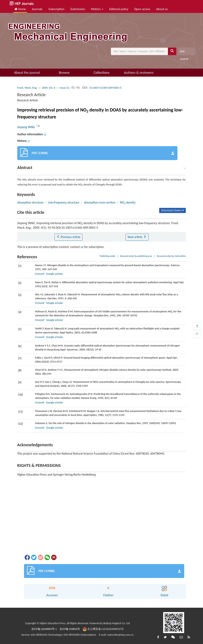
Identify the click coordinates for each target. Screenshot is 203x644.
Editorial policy (119, 9)
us (82, 247)
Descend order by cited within (171, 256)
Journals (37, 9)
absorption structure (30, 202)
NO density (128, 202)
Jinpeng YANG (26, 127)
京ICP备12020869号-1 (44, 629)
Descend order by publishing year (136, 256)
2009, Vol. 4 (48, 88)
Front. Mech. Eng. (27, 88)
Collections (101, 73)
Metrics (97, 9)
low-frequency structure (64, 202)
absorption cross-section (100, 202)
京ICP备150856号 (70, 629)
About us (162, 9)
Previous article (68, 237)
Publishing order (107, 256)
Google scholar (55, 274)
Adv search (184, 52)
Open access (142, 9)
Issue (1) (65, 88)
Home (20, 9)
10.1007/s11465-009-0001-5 (105, 88)
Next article (137, 237)
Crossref (40, 274)
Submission (78, 9)
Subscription (56, 9)
